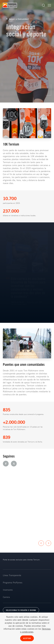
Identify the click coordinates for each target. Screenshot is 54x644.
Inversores (8, 590)
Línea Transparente (12, 575)
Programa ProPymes (13, 582)
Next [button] (48, 543)
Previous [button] (41, 543)
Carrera (6, 597)
